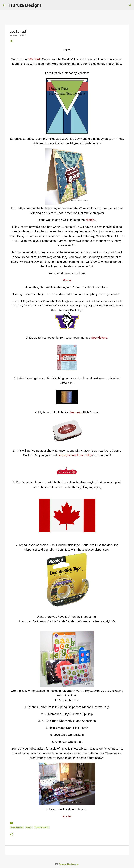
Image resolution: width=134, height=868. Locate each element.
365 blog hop (17, 827)
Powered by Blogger (67, 864)
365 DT (29, 827)
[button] (11, 41)
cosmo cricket (42, 827)
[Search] (46, 5)
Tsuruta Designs (25, 5)
